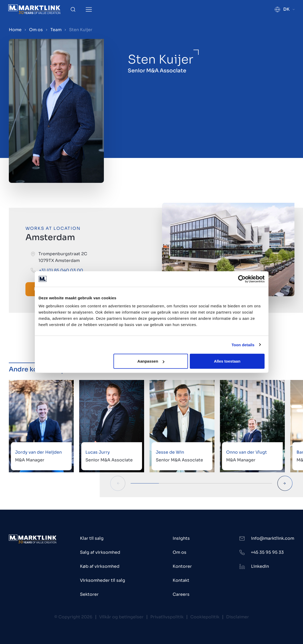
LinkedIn (260, 566)
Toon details (243, 345)
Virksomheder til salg (103, 580)
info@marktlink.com (273, 538)
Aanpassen (151, 361)
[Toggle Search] (73, 9)
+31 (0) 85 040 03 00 (61, 270)
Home (15, 30)
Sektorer (89, 594)
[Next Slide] (285, 483)
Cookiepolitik (205, 617)
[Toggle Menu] (89, 9)
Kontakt (181, 580)
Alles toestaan (227, 361)
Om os (36, 30)
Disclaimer (238, 617)
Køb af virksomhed (100, 566)
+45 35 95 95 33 (267, 552)
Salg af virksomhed (100, 552)
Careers (181, 594)
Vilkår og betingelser (121, 617)
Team (56, 30)
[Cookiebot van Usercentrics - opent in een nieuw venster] (242, 279)
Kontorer (182, 566)
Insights (181, 538)
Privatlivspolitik (167, 617)
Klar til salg (92, 538)
